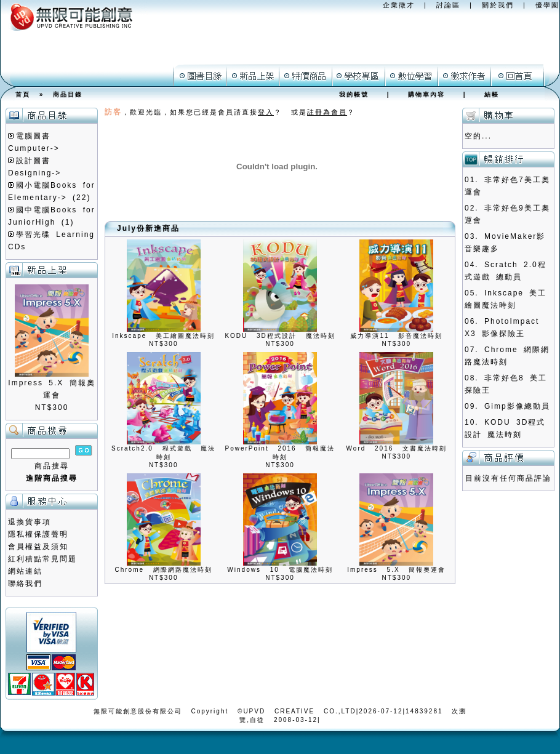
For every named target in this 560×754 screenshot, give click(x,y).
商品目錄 (68, 94)
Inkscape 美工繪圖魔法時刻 (163, 336)
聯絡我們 (25, 584)
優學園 (547, 5)
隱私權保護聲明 (38, 534)
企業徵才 (399, 5)
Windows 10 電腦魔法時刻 (280, 570)
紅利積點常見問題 (42, 559)
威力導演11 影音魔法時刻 (396, 336)
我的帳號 (354, 94)
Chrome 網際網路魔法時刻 (163, 570)
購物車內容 (426, 94)
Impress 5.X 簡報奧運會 (396, 570)
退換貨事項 (30, 522)
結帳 (492, 94)
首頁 (23, 94)
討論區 (448, 5)
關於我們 (498, 5)
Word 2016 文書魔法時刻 (397, 448)
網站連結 (25, 571)
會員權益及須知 (38, 547)
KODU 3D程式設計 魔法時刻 (280, 336)
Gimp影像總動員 (517, 406)
